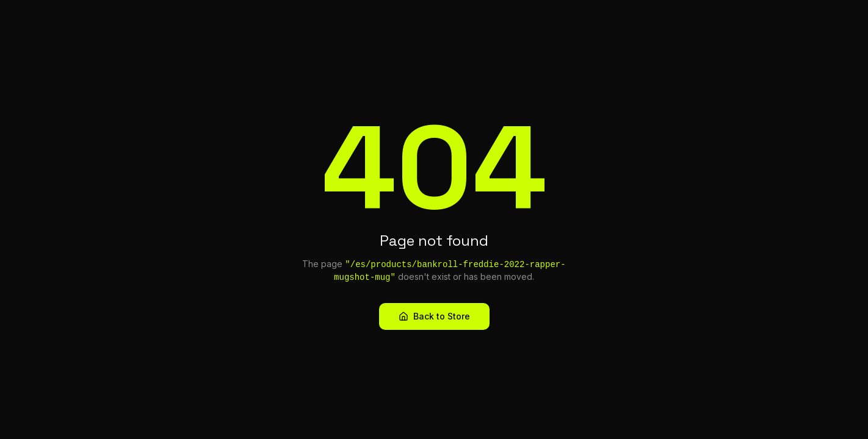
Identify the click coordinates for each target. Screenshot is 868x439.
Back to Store (434, 316)
